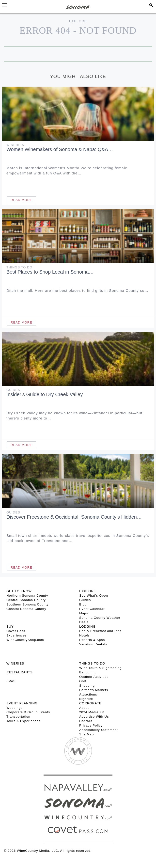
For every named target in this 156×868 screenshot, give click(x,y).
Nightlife (86, 699)
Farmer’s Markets (94, 690)
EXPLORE (88, 591)
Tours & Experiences (23, 721)
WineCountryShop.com (25, 640)
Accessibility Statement (99, 730)
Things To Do (19, 267)
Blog (83, 604)
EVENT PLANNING (22, 703)
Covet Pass (16, 631)
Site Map (86, 734)
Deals (84, 622)
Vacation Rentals (93, 644)
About (84, 708)
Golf (83, 681)
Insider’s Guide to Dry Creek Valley (45, 394)
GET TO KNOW (19, 591)
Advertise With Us (94, 717)
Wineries (15, 145)
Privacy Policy (91, 725)
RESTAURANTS (20, 672)
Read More (21, 200)
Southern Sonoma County (28, 604)
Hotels (85, 635)
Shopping (87, 686)
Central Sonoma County (26, 600)
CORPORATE (90, 703)
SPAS (11, 681)
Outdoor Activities (94, 677)
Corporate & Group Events (28, 712)
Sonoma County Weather (100, 618)
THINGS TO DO (92, 663)
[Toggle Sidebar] (4, 5)
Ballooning (88, 672)
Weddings (15, 708)
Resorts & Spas (92, 640)
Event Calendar (92, 609)
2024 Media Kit (92, 712)
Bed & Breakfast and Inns (100, 631)
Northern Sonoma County (27, 596)
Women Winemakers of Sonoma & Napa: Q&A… (60, 149)
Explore (78, 21)
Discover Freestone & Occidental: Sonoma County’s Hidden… (74, 517)
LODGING (87, 627)
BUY (10, 627)
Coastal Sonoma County (26, 609)
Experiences (17, 635)
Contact (86, 721)
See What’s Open (94, 596)
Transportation (18, 717)
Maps (84, 613)
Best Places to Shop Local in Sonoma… (50, 272)
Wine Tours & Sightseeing (101, 668)
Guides (13, 390)
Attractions (88, 694)
